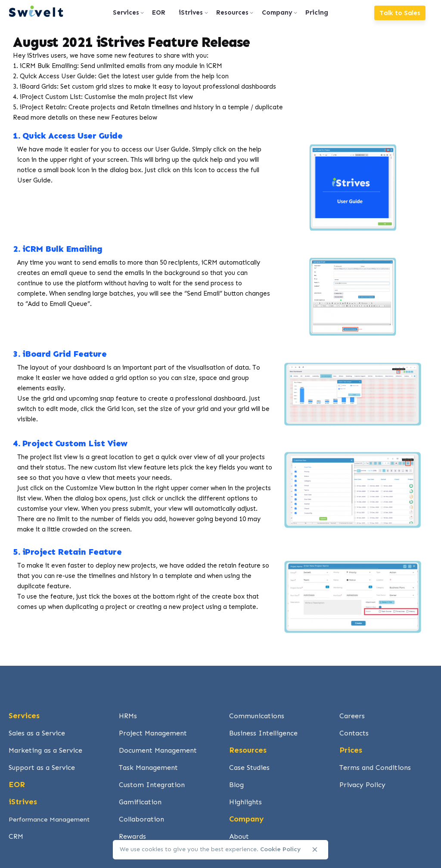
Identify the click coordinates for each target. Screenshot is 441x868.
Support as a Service (42, 768)
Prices (351, 750)
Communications (257, 716)
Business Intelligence (263, 733)
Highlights (245, 802)
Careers (352, 716)
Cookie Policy (280, 849)
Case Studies (249, 768)
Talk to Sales (400, 13)
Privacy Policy (362, 785)
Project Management (153, 733)
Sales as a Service (37, 733)
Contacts (354, 733)
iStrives (23, 802)
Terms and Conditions (375, 768)
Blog (236, 785)
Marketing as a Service (45, 750)
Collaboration (141, 819)
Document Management (158, 750)
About (239, 836)
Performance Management (49, 819)
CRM (16, 836)
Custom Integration (152, 785)
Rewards (132, 836)
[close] (315, 849)
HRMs (128, 716)
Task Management (148, 768)
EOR (17, 785)
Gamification (140, 802)
